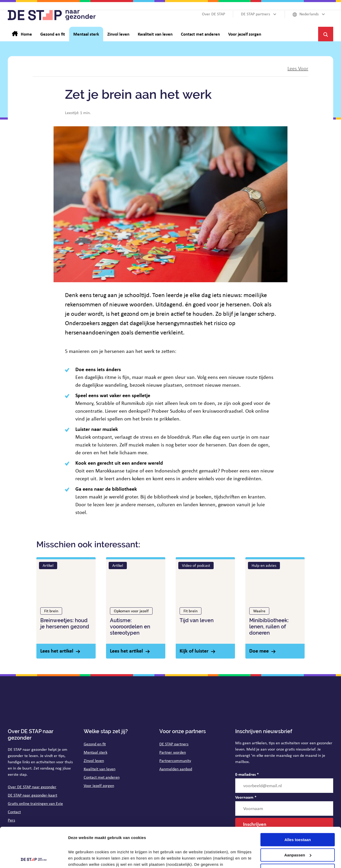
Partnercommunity (175, 761)
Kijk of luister (194, 651)
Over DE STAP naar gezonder (32, 787)
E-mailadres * (247, 774)
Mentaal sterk (96, 752)
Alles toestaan (298, 800)
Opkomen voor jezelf (131, 611)
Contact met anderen (102, 777)
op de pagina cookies (151, 843)
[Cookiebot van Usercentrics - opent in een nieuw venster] (34, 858)
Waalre (259, 611)
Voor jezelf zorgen (99, 785)
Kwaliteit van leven (100, 769)
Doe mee (259, 651)
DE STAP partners (174, 744)
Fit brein (51, 611)
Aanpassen (298, 815)
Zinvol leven (94, 761)
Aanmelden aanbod (176, 769)
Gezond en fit (95, 744)
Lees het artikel (57, 651)
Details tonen (80, 858)
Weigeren (297, 830)
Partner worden (173, 752)
